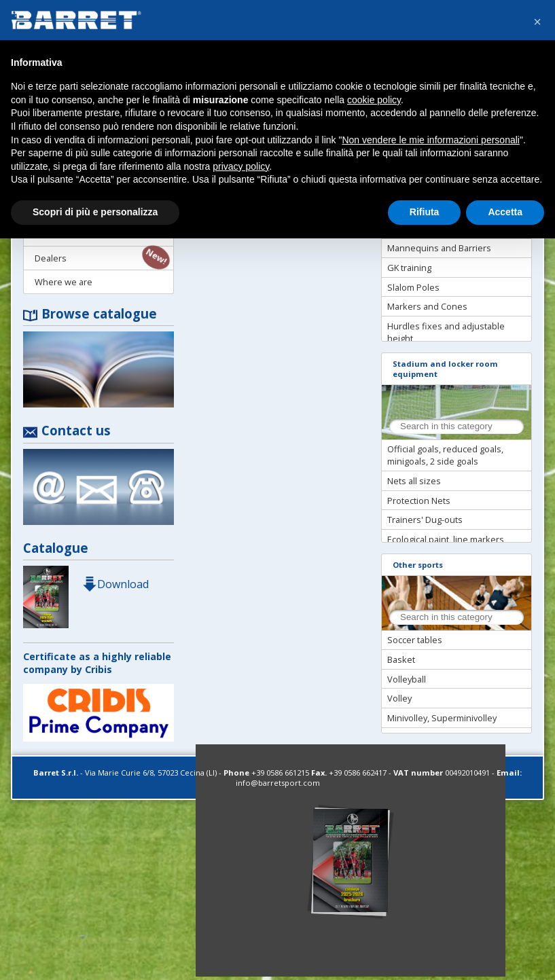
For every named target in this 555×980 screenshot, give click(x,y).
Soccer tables (415, 640)
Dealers (51, 258)
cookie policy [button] (374, 100)
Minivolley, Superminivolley (442, 718)
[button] (537, 22)
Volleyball (407, 679)
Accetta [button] (505, 212)
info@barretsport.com (278, 783)
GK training (409, 268)
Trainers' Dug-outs (425, 520)
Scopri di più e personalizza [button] (95, 212)
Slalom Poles (413, 287)
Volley (399, 698)
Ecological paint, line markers (446, 539)
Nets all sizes (414, 481)
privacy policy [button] (241, 166)
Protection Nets (419, 501)
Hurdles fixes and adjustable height (446, 332)
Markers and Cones (427, 306)
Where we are (64, 282)
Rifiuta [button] (425, 212)
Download (115, 584)
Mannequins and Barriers (439, 248)
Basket (401, 659)
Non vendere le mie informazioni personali (430, 140)
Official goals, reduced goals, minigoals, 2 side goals (445, 455)
